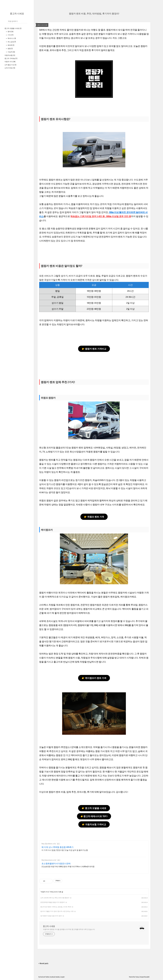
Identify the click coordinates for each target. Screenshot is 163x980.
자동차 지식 (10, 62)
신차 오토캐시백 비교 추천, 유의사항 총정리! (55, 898)
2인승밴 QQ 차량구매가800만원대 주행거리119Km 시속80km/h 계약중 (68, 867)
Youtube (58, 977)
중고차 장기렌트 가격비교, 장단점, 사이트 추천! (56, 907)
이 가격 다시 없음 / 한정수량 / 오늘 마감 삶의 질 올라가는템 (65, 850)
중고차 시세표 (17, 14)
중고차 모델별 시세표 (13, 28)
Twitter (47, 977)
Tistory (137, 977)
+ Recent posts (43, 963)
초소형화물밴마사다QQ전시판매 (56, 863)
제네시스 (12, 38)
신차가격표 (10, 68)
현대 (10, 32)
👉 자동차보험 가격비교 (94, 824)
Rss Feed (41, 977)
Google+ (63, 977)
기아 (10, 35)
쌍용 (10, 48)
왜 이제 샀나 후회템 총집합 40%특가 (58, 847)
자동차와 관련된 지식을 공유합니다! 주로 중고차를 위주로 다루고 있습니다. (69, 929)
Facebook (52, 977)
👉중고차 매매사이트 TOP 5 (94, 816)
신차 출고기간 (10, 65)
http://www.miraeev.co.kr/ (49, 860)
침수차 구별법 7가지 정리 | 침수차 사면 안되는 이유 (57, 911)
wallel (148, 977)
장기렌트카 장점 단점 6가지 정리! (51, 916)
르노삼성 (12, 42)
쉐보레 (11, 45)
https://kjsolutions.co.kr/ (49, 844)
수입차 (11, 52)
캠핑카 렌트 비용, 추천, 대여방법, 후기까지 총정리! (94, 14)
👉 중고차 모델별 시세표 (94, 808)
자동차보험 (10, 55)
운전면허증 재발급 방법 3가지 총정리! (53, 902)
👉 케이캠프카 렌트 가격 (94, 678)
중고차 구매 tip (11, 58)
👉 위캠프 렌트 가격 (94, 517)
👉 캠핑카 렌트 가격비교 (94, 349)
